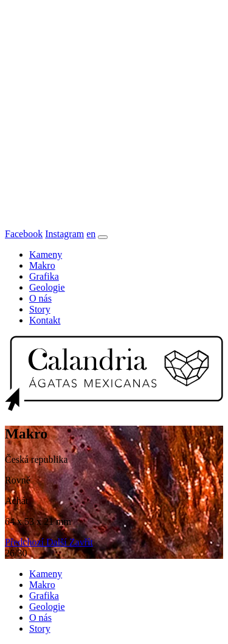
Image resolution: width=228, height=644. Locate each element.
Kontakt (45, 320)
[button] (26, 542)
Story (40, 309)
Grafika (44, 276)
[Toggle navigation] (103, 237)
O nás (40, 298)
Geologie (47, 287)
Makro (42, 265)
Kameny (46, 254)
